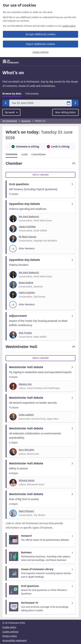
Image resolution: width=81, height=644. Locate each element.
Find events (32, 94)
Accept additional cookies (40, 34)
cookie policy (69, 26)
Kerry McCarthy (27, 450)
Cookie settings (41, 52)
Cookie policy (9, 627)
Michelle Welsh (27, 480)
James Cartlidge (27, 227)
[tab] (12, 94)
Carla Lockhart (26, 415)
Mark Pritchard (26, 511)
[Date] (40, 103)
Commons (11, 154)
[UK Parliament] (11, 61)
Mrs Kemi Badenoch (29, 217)
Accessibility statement (15, 641)
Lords (24, 154)
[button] (40, 165)
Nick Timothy (25, 333)
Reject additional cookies (40, 44)
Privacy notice (10, 636)
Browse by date (12, 94)
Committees (38, 154)
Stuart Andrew (26, 283)
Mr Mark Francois (28, 237)
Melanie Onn (25, 384)
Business (26, 121)
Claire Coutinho (27, 293)
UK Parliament (10, 121)
